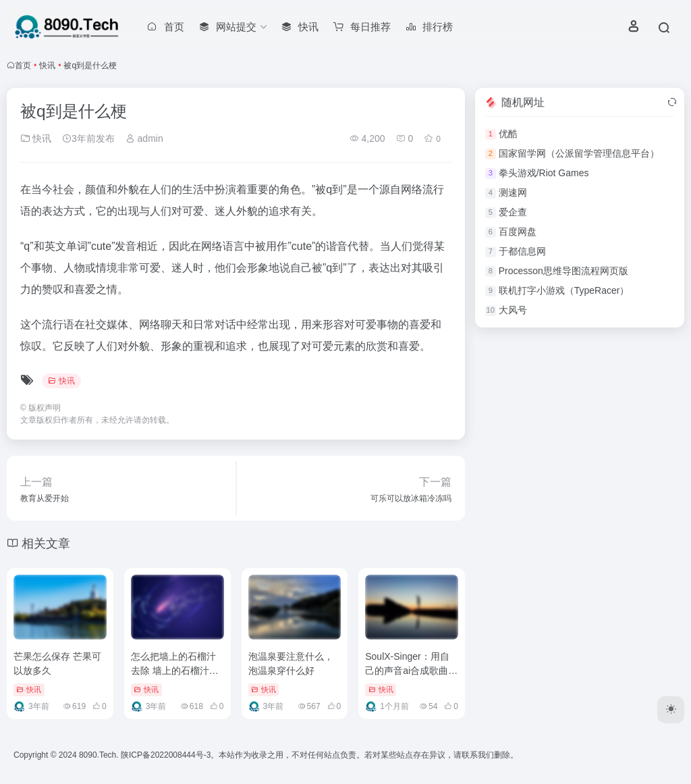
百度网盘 (518, 232)
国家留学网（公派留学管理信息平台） (579, 153)
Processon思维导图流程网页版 (563, 271)
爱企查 (513, 212)
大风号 (513, 310)
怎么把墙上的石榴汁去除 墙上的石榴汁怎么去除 (175, 671)
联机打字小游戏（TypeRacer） (564, 290)
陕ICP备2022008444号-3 (166, 755)
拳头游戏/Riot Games (544, 173)
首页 (23, 66)
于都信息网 (522, 251)
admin (144, 138)
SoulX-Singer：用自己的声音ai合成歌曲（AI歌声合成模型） (407, 671)
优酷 (508, 134)
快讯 (47, 66)
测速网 (513, 192)
